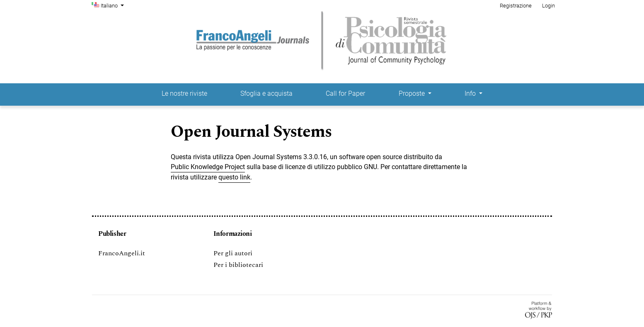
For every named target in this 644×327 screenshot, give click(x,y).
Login (548, 6)
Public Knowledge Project (208, 167)
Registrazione (516, 6)
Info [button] (471, 93)
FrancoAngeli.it (122, 253)
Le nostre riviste (184, 93)
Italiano (113, 5)
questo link (234, 177)
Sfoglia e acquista (266, 93)
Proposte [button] (413, 93)
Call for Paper (345, 93)
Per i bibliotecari (238, 265)
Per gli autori (233, 253)
